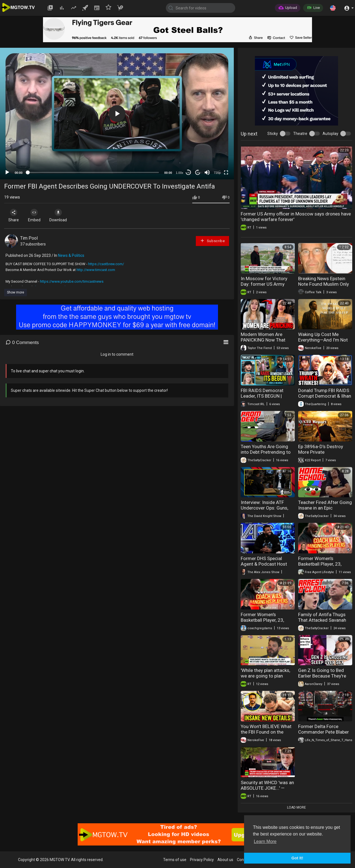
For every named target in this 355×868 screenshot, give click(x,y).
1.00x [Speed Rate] (180, 173)
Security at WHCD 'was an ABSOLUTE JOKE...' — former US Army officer (267, 788)
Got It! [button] (297, 858)
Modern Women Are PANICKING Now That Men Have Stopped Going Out (267, 343)
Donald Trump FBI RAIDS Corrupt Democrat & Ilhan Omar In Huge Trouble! (325, 396)
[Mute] (207, 172)
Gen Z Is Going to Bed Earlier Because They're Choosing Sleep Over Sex (324, 676)
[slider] (93, 172)
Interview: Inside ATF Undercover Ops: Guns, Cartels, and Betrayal (264, 508)
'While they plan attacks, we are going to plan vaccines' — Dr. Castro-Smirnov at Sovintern (265, 679)
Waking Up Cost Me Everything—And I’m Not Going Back (323, 340)
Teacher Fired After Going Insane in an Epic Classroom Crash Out (325, 508)
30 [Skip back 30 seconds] (188, 173)
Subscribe (212, 241)
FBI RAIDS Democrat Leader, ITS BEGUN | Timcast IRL (262, 396)
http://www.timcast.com (96, 270)
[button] (333, 8)
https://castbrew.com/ (106, 264)
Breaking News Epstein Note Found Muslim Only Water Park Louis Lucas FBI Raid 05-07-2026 (324, 287)
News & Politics (71, 255)
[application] (117, 114)
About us (225, 860)
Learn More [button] (265, 841)
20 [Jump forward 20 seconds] (198, 173)
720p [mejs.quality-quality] (217, 173)
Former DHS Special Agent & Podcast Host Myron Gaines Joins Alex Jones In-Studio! (266, 567)
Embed (37, 215)
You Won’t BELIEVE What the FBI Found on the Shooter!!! (266, 732)
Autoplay (330, 134)
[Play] (7, 172)
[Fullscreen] (226, 172)
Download (63, 215)
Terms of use (175, 860)
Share (14, 215)
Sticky (273, 134)
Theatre (300, 134)
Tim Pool (29, 238)
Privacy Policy (202, 860)
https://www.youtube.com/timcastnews (72, 281)
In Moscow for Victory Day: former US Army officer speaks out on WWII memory (264, 287)
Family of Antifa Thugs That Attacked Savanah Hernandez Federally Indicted (322, 623)
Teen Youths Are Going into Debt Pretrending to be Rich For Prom (266, 452)
